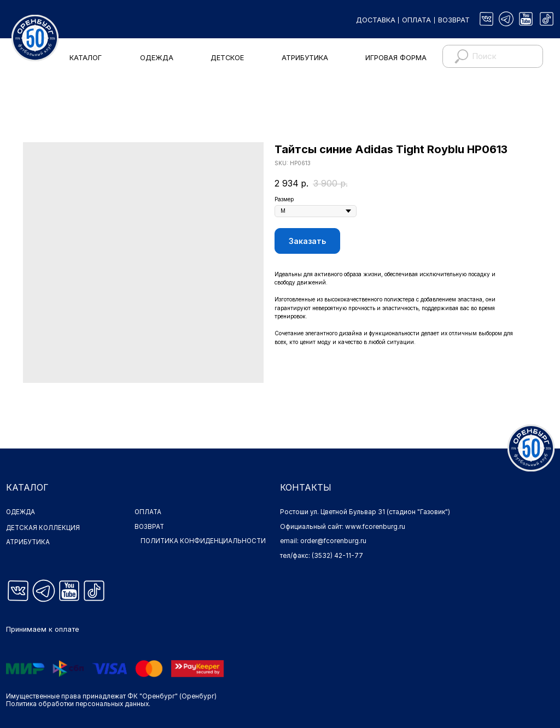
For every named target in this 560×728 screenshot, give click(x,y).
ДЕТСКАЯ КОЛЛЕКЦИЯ (43, 528)
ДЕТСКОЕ (227, 58)
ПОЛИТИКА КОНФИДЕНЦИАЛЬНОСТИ (184, 545)
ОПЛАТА (416, 20)
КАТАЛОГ (86, 58)
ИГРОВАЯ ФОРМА (396, 58)
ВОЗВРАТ (454, 20)
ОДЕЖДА (157, 58)
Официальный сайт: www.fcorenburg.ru (343, 527)
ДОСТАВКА (376, 20)
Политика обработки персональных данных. (78, 704)
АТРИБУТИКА (305, 58)
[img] (486, 19)
